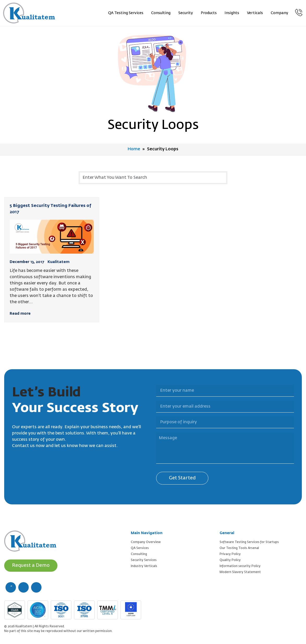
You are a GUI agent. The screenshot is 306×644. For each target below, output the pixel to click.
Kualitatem (58, 262)
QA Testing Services (126, 13)
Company (280, 13)
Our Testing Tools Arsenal (239, 548)
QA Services (140, 548)
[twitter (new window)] (23, 587)
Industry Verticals (144, 566)
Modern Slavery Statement (240, 572)
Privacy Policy (230, 554)
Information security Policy (240, 566)
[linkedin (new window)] (36, 587)
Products (209, 13)
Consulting (161, 13)
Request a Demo (31, 565)
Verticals (255, 13)
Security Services (144, 560)
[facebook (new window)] (11, 587)
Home (134, 149)
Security (186, 13)
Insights (232, 13)
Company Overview (146, 542)
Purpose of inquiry (153, 413)
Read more (20, 313)
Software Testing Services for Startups (249, 542)
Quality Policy (230, 560)
